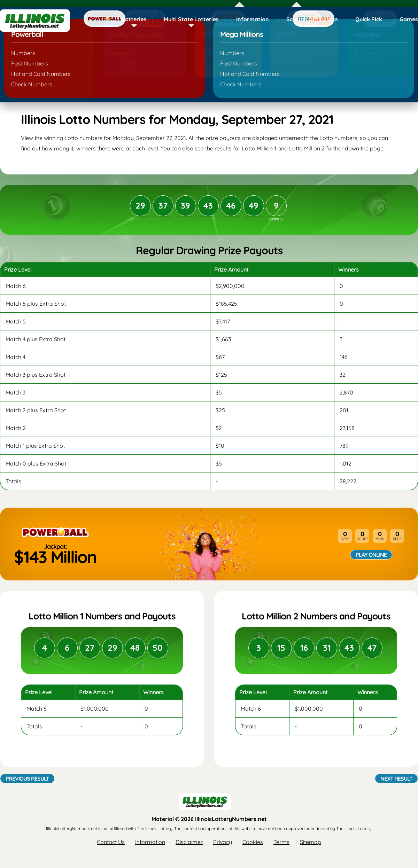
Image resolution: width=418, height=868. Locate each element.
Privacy (223, 842)
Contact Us (111, 842)
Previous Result (27, 779)
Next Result (396, 779)
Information (253, 19)
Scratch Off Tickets (312, 19)
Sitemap (311, 842)
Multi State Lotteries (191, 19)
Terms (281, 842)
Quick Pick (369, 19)
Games (409, 19)
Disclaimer (189, 842)
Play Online (371, 555)
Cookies (253, 842)
